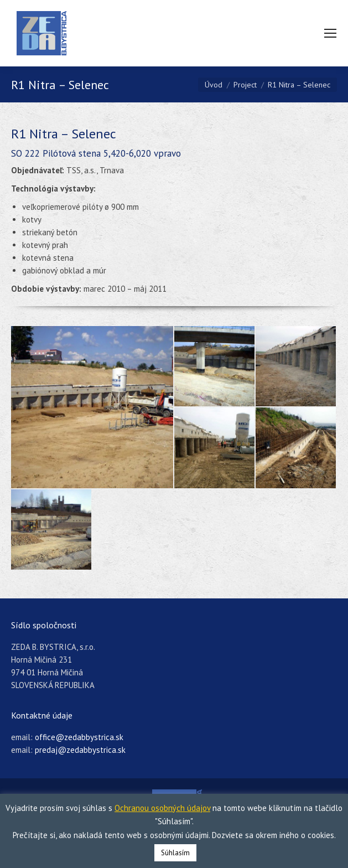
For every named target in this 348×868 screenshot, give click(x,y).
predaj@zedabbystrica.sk (80, 750)
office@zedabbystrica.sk (79, 737)
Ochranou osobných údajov (162, 808)
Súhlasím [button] (175, 853)
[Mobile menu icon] (330, 33)
